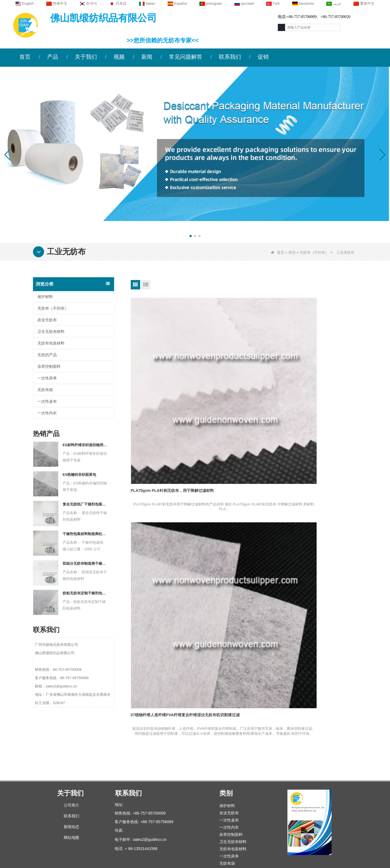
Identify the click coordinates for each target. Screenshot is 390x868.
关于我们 (86, 57)
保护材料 (45, 297)
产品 (53, 57)
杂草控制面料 (49, 366)
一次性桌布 (47, 401)
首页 (25, 57)
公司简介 (71, 760)
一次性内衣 (47, 413)
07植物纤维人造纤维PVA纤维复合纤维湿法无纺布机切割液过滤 (243, 378)
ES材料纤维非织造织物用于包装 (85, 445)
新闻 (147, 57)
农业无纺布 (47, 320)
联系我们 (230, 57)
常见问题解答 (186, 57)
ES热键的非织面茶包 (79, 475)
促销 (263, 57)
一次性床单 (47, 378)
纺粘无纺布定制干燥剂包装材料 (85, 593)
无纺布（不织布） (314, 252)
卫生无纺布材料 (51, 332)
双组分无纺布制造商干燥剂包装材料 (85, 563)
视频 (119, 57)
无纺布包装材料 (51, 343)
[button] (191, 236)
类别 (292, 252)
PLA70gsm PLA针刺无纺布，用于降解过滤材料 (166, 378)
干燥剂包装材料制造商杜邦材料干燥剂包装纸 (85, 534)
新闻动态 (71, 782)
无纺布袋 (45, 390)
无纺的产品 (47, 355)
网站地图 (71, 792)
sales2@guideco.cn (150, 794)
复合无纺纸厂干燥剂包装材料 (85, 504)
